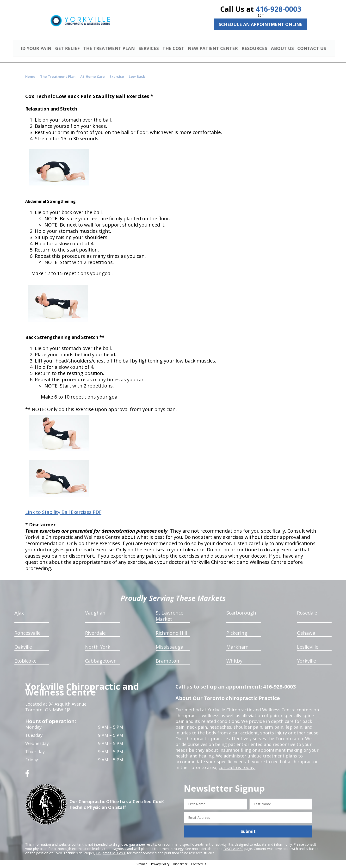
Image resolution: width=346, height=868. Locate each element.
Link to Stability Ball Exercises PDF (63, 513)
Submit (248, 832)
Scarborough (241, 613)
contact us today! (237, 768)
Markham (237, 648)
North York (98, 648)
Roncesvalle (28, 634)
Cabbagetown (101, 662)
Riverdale (95, 634)
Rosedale (307, 613)
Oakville (23, 648)
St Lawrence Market (170, 617)
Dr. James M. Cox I (111, 853)
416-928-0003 (278, 9)
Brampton (167, 662)
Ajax (19, 613)
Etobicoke (25, 662)
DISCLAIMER (233, 849)
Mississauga (170, 648)
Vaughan (95, 613)
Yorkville (306, 662)
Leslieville (308, 648)
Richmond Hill (171, 634)
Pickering (237, 634)
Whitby (234, 662)
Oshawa (306, 634)
